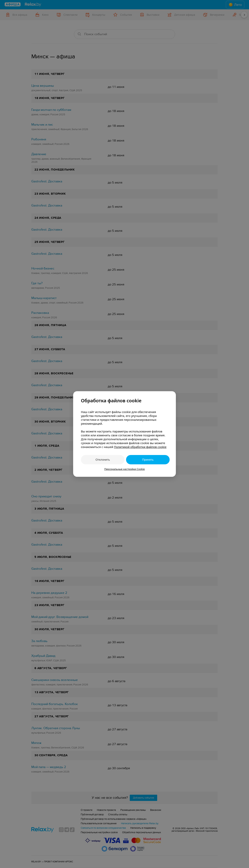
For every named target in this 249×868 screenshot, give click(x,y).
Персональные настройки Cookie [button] (124, 469)
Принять (148, 460)
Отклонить (103, 460)
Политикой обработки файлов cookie (140, 447)
